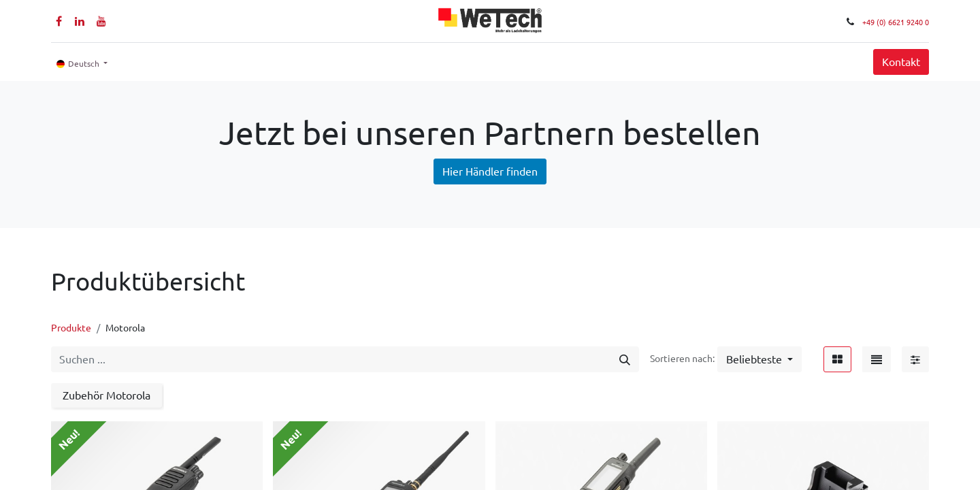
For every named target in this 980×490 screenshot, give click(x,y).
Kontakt (901, 62)
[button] (759, 359)
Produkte (71, 328)
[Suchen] (625, 359)
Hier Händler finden (490, 171)
